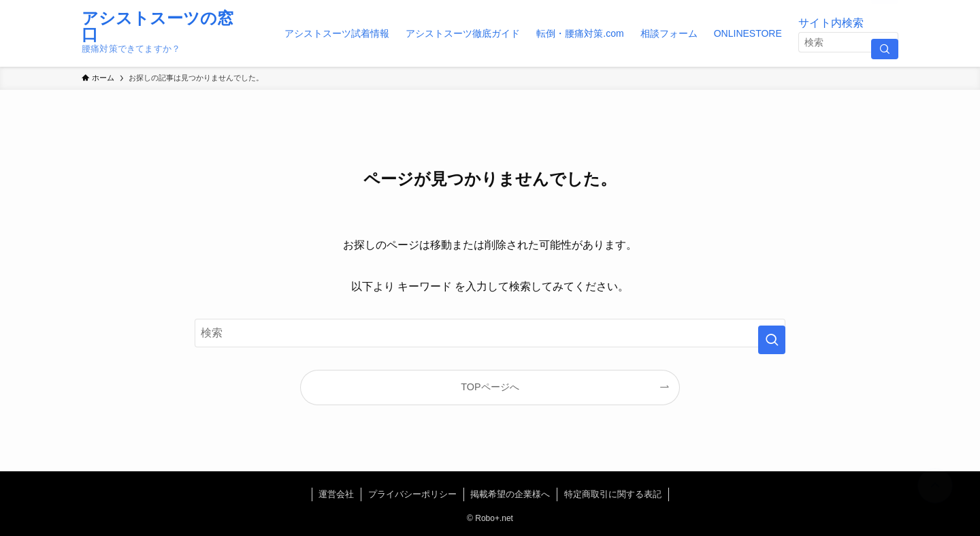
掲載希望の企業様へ (510, 494)
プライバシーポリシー (412, 494)
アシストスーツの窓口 (158, 27)
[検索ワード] (848, 42)
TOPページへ (490, 387)
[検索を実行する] (885, 49)
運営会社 (336, 494)
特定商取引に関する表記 (613, 494)
